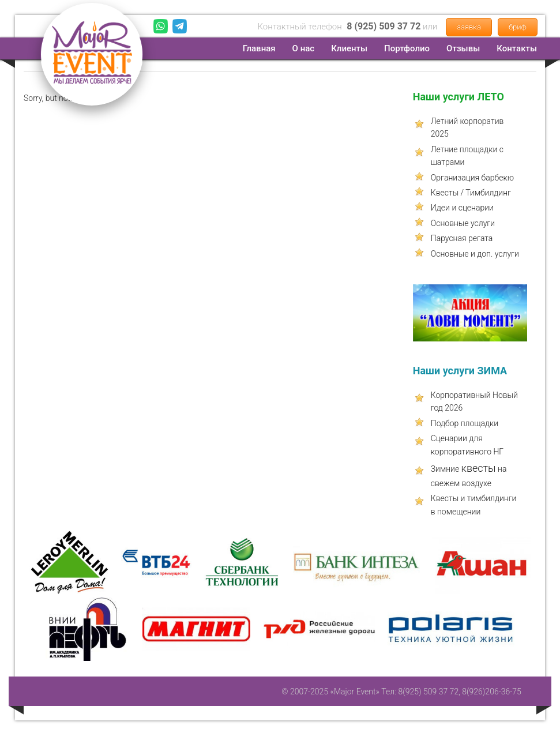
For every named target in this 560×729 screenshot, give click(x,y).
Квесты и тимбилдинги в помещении (474, 505)
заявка (469, 27)
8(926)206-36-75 (491, 692)
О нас (304, 48)
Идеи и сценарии (462, 208)
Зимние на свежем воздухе (469, 475)
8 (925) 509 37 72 (384, 26)
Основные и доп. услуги (475, 254)
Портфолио (407, 48)
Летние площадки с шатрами (467, 156)
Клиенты (349, 48)
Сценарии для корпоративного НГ (467, 445)
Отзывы (463, 48)
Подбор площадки (465, 423)
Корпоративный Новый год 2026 (474, 401)
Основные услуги (463, 223)
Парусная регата (462, 238)
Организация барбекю (472, 178)
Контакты (517, 48)
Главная (259, 48)
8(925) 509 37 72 (428, 692)
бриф (518, 27)
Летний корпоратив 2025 (467, 127)
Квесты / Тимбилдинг (471, 193)
